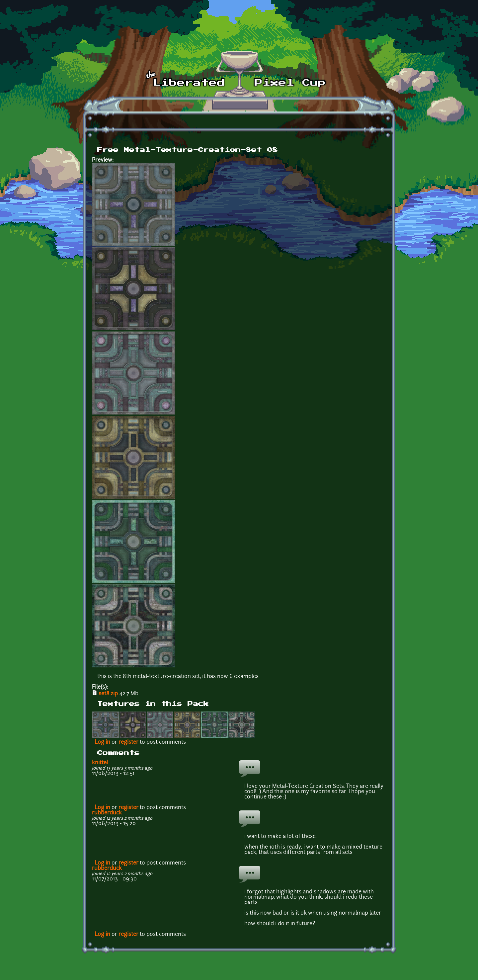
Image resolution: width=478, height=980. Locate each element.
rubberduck (107, 813)
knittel (100, 763)
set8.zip (108, 694)
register (128, 742)
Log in (102, 742)
